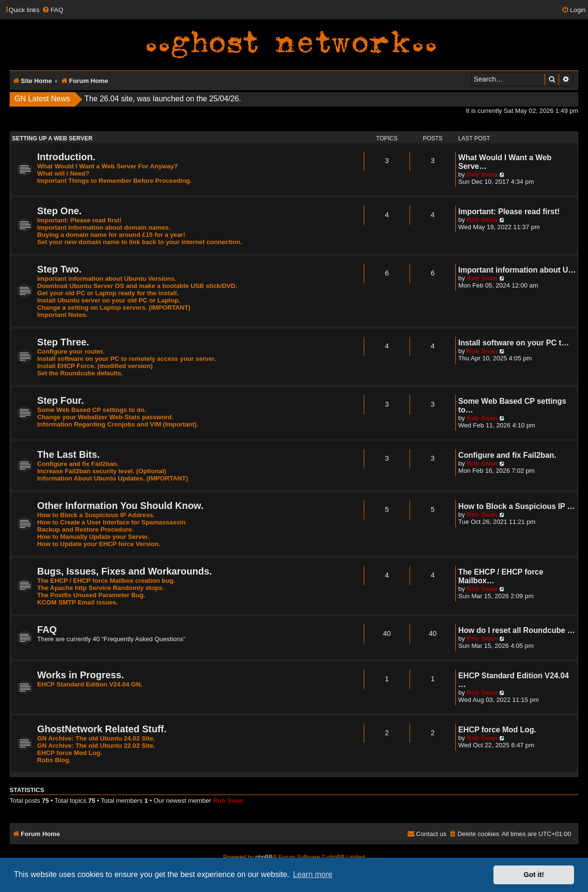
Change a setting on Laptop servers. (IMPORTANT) (114, 308)
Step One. (59, 211)
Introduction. (66, 157)
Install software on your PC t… (514, 343)
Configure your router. (71, 351)
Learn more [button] (313, 874)
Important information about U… (517, 270)
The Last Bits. (68, 454)
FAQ (47, 630)
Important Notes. (62, 315)
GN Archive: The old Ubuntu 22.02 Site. (96, 746)
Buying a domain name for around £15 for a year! (111, 235)
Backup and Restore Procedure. (85, 529)
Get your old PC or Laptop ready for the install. (108, 293)
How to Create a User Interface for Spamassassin (111, 522)
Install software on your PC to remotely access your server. (127, 359)
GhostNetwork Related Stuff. (102, 729)
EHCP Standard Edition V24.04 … (513, 680)
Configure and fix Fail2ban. (78, 464)
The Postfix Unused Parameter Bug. (91, 595)
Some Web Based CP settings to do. (92, 410)
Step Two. (59, 269)
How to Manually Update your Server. (93, 537)
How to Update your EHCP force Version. (99, 544)
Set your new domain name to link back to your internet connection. (140, 242)
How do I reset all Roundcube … (517, 630)
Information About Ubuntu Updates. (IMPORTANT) (113, 478)
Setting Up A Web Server (52, 138)
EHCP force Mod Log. (70, 753)
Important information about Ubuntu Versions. (107, 279)
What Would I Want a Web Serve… (505, 162)
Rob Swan (482, 174)
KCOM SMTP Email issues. (78, 602)
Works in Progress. (81, 675)
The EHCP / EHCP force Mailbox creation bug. (106, 581)
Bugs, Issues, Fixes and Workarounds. (124, 571)
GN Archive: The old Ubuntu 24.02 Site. (96, 738)
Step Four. (61, 400)
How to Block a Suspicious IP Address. (96, 515)
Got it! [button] (534, 875)
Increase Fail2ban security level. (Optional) (102, 471)
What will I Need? (63, 173)
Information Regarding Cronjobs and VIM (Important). (118, 424)
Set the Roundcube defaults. (80, 373)
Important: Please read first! (79, 220)
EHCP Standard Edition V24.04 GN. (90, 684)
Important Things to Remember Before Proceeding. (114, 181)
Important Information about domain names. (104, 227)
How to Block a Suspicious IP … (517, 506)
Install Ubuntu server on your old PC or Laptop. (109, 300)
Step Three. (63, 342)
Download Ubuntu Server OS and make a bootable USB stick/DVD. (137, 286)
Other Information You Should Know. (120, 506)
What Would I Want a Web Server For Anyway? (108, 166)
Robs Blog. (54, 760)
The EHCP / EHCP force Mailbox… (501, 576)
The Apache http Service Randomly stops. (101, 588)
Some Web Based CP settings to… (512, 405)
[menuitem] (53, 10)
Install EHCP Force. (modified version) (95, 366)
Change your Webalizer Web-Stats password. (105, 417)
